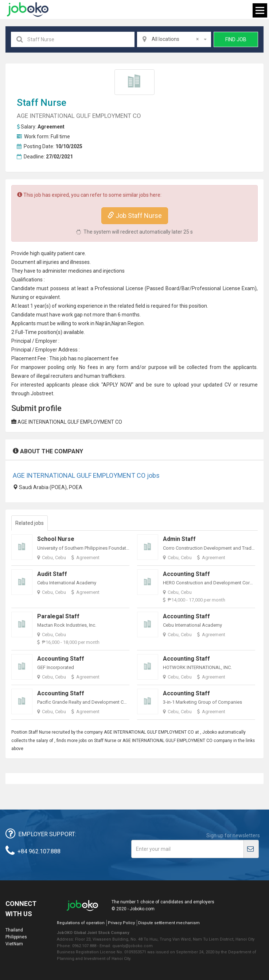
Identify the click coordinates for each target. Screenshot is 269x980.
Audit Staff (52, 574)
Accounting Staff (186, 574)
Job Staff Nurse (135, 216)
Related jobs (30, 523)
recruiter (61, 376)
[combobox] (174, 39)
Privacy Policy (121, 923)
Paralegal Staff (58, 616)
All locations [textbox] (175, 39)
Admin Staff (179, 539)
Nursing (20, 297)
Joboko (28, 9)
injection (112, 271)
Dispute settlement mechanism (169, 923)
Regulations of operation (81, 923)
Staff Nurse (42, 103)
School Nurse (56, 539)
